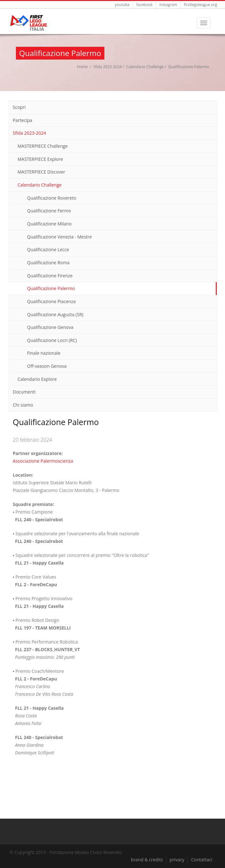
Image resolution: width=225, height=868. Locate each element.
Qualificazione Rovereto (52, 198)
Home (82, 67)
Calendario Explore (37, 379)
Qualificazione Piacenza (51, 301)
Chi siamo (23, 405)
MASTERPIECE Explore (40, 159)
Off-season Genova (47, 366)
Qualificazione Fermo (49, 211)
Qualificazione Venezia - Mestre (60, 237)
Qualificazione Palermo (51, 288)
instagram (168, 5)
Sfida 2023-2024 (108, 67)
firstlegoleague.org (200, 5)
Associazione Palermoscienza (43, 461)
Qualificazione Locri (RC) (52, 340)
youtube (122, 5)
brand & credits (147, 860)
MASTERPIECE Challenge (43, 146)
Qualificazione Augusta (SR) (55, 314)
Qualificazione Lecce (48, 249)
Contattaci (202, 860)
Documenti (24, 392)
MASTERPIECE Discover (41, 172)
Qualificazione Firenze (50, 276)
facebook (144, 5)
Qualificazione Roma (48, 263)
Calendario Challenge (145, 67)
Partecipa (22, 120)
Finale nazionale (44, 353)
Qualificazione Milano (49, 224)
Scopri (19, 107)
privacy (177, 860)
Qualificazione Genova (50, 327)
